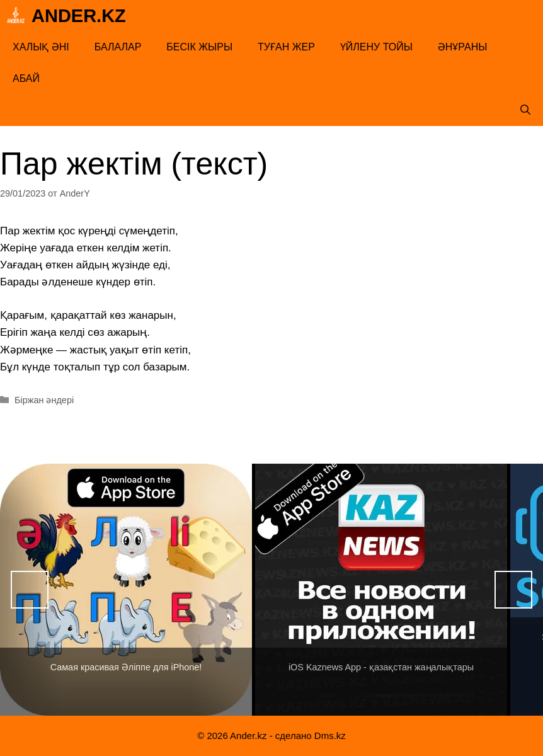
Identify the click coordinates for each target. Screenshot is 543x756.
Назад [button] (30, 590)
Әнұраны (463, 47)
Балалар (118, 47)
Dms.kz (330, 736)
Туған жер (286, 47)
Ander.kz (79, 16)
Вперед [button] (513, 590)
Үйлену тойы (376, 47)
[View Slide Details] (126, 590)
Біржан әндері (44, 400)
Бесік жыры (199, 47)
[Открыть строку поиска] (525, 110)
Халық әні (41, 47)
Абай (26, 78)
